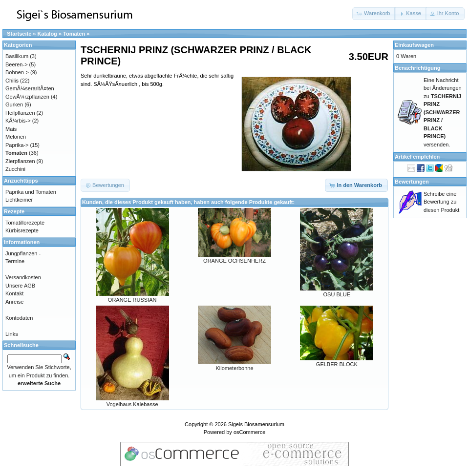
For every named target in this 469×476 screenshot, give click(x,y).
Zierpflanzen (20, 161)
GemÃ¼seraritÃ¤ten (30, 88)
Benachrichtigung (418, 68)
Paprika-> (17, 145)
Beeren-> (17, 64)
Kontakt (14, 293)
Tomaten (74, 34)
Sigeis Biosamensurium (256, 424)
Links (12, 334)
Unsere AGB (20, 286)
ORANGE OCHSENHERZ (234, 261)
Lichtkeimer (19, 200)
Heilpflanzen (20, 113)
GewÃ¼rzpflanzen (27, 97)
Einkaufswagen (414, 45)
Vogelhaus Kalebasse (132, 404)
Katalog (47, 34)
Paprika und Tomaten (31, 192)
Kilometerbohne (234, 368)
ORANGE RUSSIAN (132, 300)
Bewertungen (412, 182)
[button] (374, 14)
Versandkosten (23, 277)
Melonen (16, 137)
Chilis (12, 81)
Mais (11, 129)
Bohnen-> (17, 72)
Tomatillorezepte (25, 223)
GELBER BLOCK (337, 364)
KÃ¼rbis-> (18, 121)
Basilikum (17, 56)
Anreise (14, 302)
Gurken (14, 104)
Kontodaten (19, 318)
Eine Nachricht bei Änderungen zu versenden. (443, 112)
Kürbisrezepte (22, 230)
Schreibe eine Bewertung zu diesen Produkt (441, 202)
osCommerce (249, 432)
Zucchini (15, 169)
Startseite (19, 34)
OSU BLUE (337, 294)
